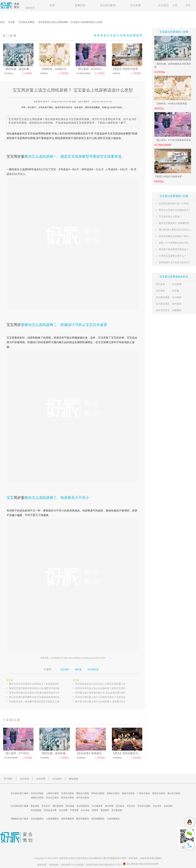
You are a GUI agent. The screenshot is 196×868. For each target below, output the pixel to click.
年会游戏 (168, 806)
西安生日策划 (67, 798)
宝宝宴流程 (117, 810)
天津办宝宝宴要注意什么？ (172, 256)
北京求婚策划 (37, 819)
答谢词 (95, 810)
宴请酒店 (105, 810)
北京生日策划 (37, 793)
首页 (52, 5)
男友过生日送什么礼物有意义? (174, 210)
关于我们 (8, 779)
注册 (175, 5)
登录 (188, 5)
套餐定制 (80, 5)
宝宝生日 (46, 806)
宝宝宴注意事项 (26, 22)
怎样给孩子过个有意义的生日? (174, 262)
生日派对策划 (80, 858)
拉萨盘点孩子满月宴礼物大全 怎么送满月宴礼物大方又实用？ (104, 693)
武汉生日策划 (52, 798)
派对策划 (177, 304)
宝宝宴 (11, 22)
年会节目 (157, 806)
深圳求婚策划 (67, 819)
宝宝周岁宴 (16, 156)
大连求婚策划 (113, 819)
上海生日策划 (52, 793)
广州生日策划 (143, 793)
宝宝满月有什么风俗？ (170, 217)
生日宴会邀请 (163, 297)
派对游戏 (70, 806)
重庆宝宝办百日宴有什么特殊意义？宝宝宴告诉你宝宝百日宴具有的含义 (38, 684)
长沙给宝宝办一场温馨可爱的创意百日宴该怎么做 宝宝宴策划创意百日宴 (38, 701)
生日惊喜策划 (83, 806)
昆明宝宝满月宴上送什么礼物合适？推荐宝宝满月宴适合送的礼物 (104, 688)
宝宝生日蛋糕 (144, 806)
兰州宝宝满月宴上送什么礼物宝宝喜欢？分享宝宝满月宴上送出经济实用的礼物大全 (104, 697)
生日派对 (160, 291)
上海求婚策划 (52, 819)
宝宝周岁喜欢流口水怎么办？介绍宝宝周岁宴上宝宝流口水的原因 (104, 684)
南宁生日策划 (83, 798)
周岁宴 (19, 498)
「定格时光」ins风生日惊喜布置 (171, 104)
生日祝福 (177, 297)
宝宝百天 (131, 806)
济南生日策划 (113, 793)
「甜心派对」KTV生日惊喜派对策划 (173, 140)
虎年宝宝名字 (163, 310)
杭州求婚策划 (98, 819)
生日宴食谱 (97, 806)
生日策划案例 (108, 5)
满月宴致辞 (58, 806)
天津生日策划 (67, 793)
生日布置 (136, 5)
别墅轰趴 (177, 310)
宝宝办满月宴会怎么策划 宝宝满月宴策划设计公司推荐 (37, 693)
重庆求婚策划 (83, 819)
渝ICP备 (111, 865)
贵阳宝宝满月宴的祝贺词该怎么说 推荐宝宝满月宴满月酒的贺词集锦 (38, 688)
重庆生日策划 (83, 793)
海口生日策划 (174, 793)
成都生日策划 (37, 798)
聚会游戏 (35, 806)
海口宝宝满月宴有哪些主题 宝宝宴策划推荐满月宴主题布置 (38, 697)
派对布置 (109, 806)
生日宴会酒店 (163, 304)
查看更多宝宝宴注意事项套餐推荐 (118, 35)
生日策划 (163, 5)
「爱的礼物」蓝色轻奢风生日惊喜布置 (173, 65)
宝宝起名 (120, 806)
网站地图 (73, 779)
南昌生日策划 (128, 793)
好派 (61, 858)
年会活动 (85, 810)
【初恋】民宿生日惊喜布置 (168, 176)
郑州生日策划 (98, 793)
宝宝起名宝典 (50, 810)
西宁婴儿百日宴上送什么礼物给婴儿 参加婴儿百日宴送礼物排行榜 (104, 701)
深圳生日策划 (159, 793)
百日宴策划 (36, 810)
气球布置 (74, 810)
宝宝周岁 (14, 325)
